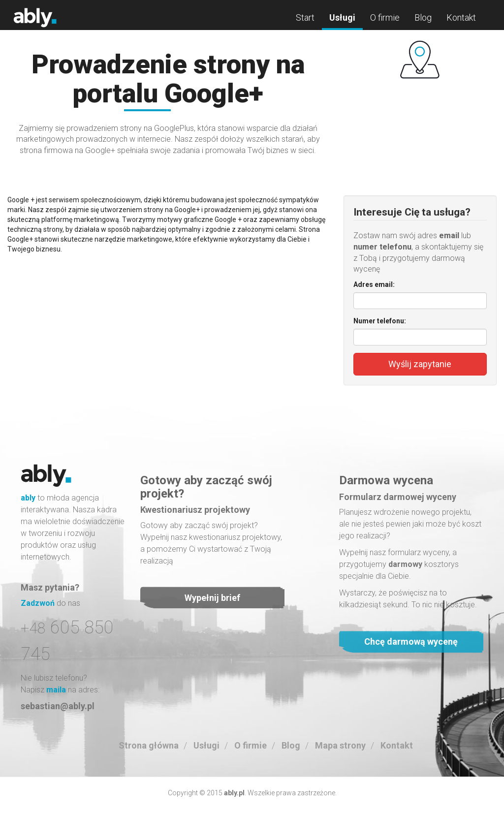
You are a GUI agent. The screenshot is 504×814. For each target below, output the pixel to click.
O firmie (385, 17)
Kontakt (461, 17)
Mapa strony (340, 745)
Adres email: (374, 284)
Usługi (342, 17)
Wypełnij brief (212, 598)
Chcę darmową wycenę (411, 642)
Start (305, 17)
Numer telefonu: (380, 321)
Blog (423, 17)
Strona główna (149, 745)
